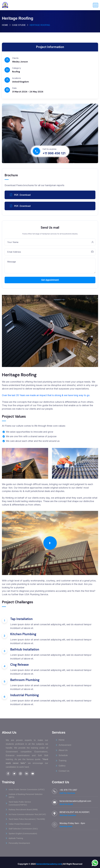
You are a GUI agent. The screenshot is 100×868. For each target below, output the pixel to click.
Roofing (16, 72)
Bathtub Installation (25, 649)
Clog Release (19, 665)
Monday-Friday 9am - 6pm (72, 823)
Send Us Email (66, 804)
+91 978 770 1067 (68, 790)
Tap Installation (21, 619)
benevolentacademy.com (49, 864)
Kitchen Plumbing (23, 634)
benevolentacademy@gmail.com (75, 801)
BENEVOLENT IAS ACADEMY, (75, 812)
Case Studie (19, 25)
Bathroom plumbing (25, 680)
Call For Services (67, 793)
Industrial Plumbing (25, 695)
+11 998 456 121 (54, 153)
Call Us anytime (49, 149)
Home (5, 25)
